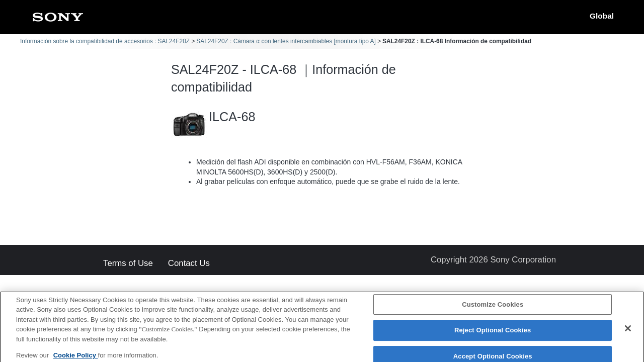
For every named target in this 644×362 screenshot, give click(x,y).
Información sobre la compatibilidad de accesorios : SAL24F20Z (105, 41)
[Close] (628, 333)
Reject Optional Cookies (493, 335)
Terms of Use (128, 264)
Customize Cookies (493, 309)
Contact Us (189, 264)
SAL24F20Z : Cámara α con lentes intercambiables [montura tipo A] (286, 41)
